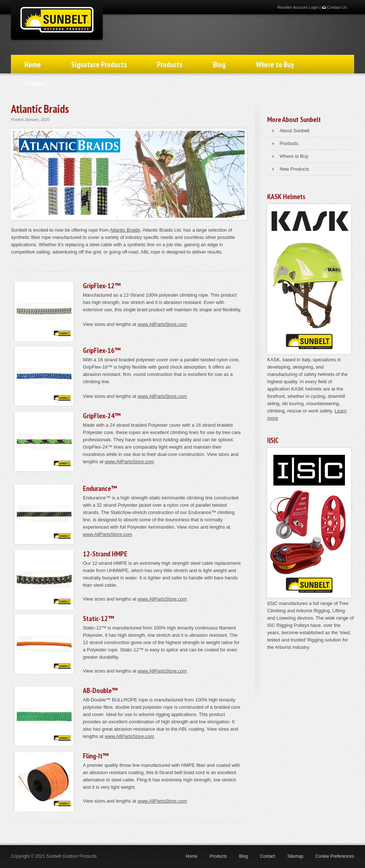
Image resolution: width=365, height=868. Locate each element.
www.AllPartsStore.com (162, 324)
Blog (219, 64)
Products (170, 64)
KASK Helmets (286, 197)
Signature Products (99, 64)
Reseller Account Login (298, 7)
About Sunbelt (295, 131)
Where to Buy (275, 64)
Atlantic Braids (125, 230)
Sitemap (295, 856)
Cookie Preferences (335, 856)
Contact (36, 83)
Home (33, 64)
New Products (294, 169)
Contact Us (334, 7)
